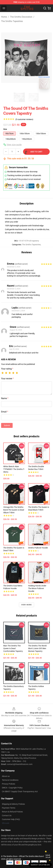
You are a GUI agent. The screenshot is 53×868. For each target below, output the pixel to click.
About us (6, 776)
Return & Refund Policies (12, 812)
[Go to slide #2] (34, 97)
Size (5, 129)
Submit (7, 425)
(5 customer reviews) (24, 119)
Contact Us (7, 815)
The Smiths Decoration (21, 17)
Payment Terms (9, 808)
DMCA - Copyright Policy (12, 788)
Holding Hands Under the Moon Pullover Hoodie (37, 588)
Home (4, 17)
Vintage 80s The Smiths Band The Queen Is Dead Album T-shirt (14, 510)
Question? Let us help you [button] (40, 865)
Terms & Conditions (10, 780)
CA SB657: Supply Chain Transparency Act (20, 791)
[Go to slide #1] (19, 97)
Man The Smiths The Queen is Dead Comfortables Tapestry (13, 648)
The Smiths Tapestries (12, 21)
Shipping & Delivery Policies (13, 804)
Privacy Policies (9, 784)
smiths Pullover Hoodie (38, 548)
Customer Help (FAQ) (11, 819)
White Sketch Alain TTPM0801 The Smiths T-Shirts (14, 469)
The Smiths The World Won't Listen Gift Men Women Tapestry (37, 648)
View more (27, 605)
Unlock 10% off (48, 856)
